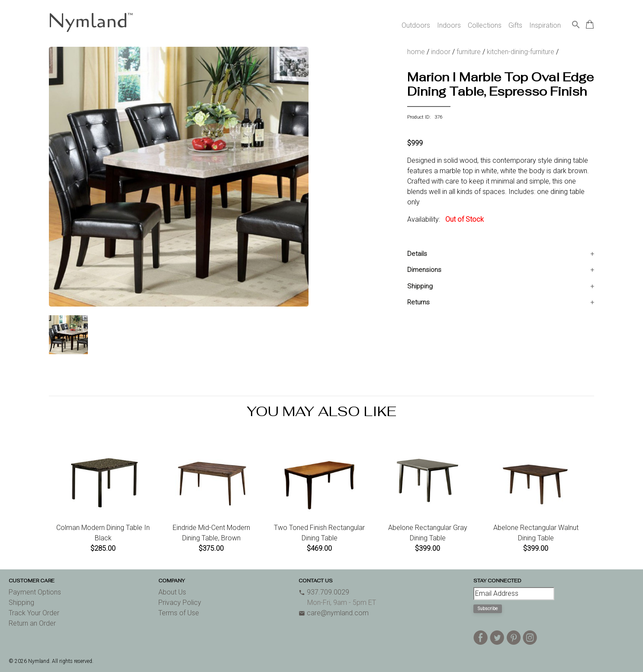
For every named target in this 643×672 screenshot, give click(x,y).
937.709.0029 (324, 592)
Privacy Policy (180, 603)
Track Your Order (34, 613)
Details (417, 254)
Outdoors (416, 25)
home (416, 52)
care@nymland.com (334, 613)
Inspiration (545, 25)
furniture (469, 52)
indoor (441, 52)
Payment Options (35, 592)
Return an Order (32, 623)
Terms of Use (179, 613)
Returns (418, 302)
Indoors (449, 25)
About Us (172, 592)
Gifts (515, 25)
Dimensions (424, 270)
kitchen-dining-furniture (521, 52)
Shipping (420, 286)
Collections (485, 25)
